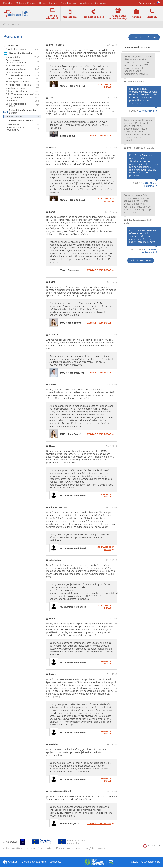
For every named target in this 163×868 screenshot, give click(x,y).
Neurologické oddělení (17, 83)
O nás (42, 3)
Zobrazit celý (106, 87)
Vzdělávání (86, 3)
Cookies (31, 850)
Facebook (63, 850)
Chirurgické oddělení (16, 70)
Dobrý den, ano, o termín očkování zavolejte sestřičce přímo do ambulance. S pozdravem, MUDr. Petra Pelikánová (143, 238)
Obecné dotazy (14, 59)
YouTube (81, 850)
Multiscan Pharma (26, 3)
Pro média (46, 850)
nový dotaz (144, 39)
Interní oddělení (14, 80)
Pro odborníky (68, 3)
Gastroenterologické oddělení (16, 106)
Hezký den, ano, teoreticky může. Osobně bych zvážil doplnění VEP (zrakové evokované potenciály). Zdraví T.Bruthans (143, 98)
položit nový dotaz (141, 262)
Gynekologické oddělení (18, 77)
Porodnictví (12, 102)
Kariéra (53, 3)
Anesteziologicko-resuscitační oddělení (16, 63)
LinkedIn (99, 850)
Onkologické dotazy (16, 51)
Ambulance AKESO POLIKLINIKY (16, 130)
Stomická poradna (15, 67)
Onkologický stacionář (17, 90)
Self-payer (101, 3)
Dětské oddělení (14, 74)
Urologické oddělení (16, 99)
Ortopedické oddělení (17, 93)
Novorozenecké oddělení (18, 86)
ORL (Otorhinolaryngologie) (20, 96)
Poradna (8, 3)
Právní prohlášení (13, 850)
